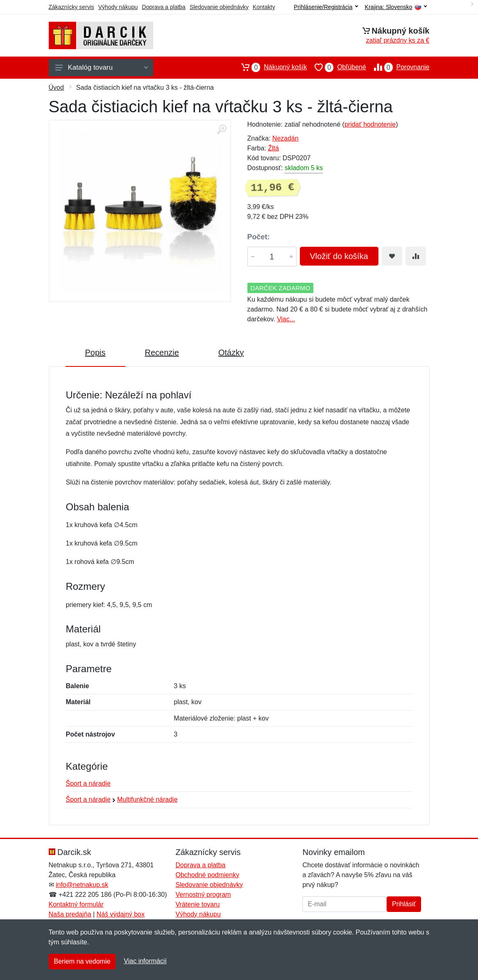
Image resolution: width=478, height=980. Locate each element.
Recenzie (162, 352)
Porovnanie (398, 67)
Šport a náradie (88, 783)
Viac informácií (145, 961)
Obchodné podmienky (207, 875)
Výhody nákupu (118, 7)
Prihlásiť (404, 904)
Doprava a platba (164, 7)
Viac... (286, 319)
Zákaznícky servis (71, 7)
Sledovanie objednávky (219, 7)
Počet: (259, 237)
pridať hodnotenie (370, 124)
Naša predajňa (70, 914)
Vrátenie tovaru (197, 904)
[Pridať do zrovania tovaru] (416, 256)
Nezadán (285, 138)
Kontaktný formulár (76, 904)
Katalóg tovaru (102, 67)
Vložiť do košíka (339, 256)
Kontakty (264, 7)
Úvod (56, 88)
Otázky (231, 352)
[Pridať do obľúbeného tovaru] (392, 256)
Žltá (273, 148)
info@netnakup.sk (82, 885)
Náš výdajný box (121, 914)
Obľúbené (336, 67)
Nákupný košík (270, 67)
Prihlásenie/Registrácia (326, 7)
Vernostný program (203, 895)
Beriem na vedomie (82, 961)
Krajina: (396, 7)
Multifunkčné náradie (147, 799)
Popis (95, 352)
